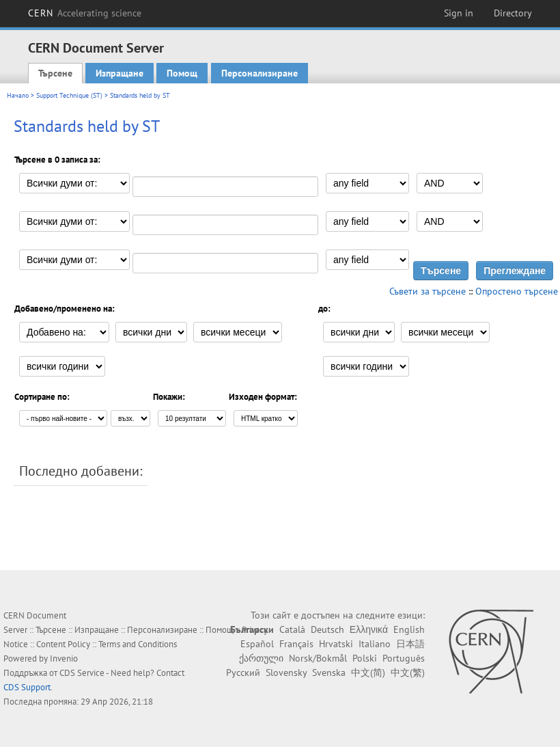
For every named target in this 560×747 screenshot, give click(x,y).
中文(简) (368, 673)
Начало (18, 95)
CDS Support (27, 687)
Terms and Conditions (138, 644)
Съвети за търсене (428, 291)
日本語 (410, 644)
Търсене (55, 73)
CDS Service (82, 673)
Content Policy (63, 644)
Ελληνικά (369, 629)
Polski (365, 658)
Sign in (459, 13)
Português (404, 658)
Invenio (64, 658)
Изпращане (120, 73)
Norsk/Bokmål (318, 658)
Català (292, 629)
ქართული (261, 658)
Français (296, 644)
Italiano (375, 644)
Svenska (329, 673)
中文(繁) (408, 673)
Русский (243, 673)
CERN (85, 13)
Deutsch (327, 629)
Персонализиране (260, 73)
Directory (513, 13)
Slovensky (286, 673)
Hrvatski (336, 644)
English (409, 629)
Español (257, 644)
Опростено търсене (517, 291)
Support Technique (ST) (69, 95)
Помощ (182, 73)
